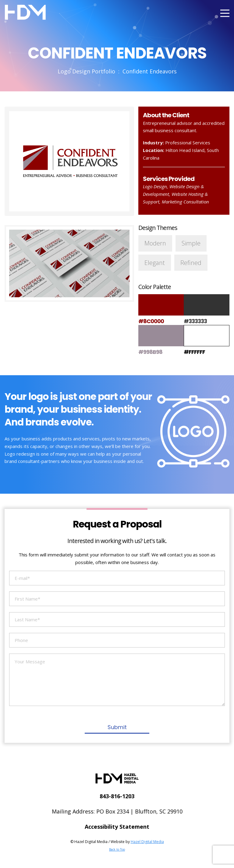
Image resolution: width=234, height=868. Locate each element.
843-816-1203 (117, 796)
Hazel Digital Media (147, 842)
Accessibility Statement (117, 827)
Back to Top (117, 849)
